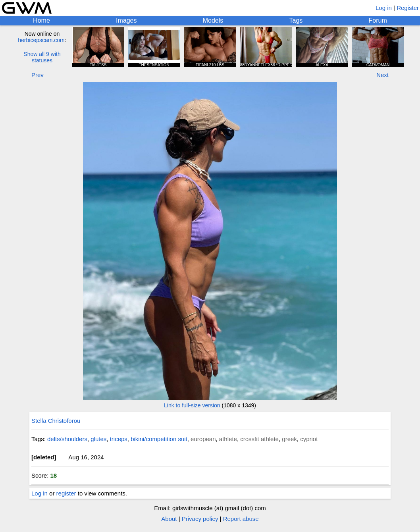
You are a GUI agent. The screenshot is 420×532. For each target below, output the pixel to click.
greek (289, 439)
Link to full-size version (192, 405)
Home (41, 20)
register (66, 493)
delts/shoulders (67, 439)
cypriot (309, 439)
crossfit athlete (259, 439)
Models (213, 20)
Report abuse (241, 519)
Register (408, 8)
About (169, 519)
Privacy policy (200, 519)
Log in (384, 8)
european (203, 439)
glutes (98, 439)
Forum (378, 20)
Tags (296, 20)
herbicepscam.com (41, 40)
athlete (228, 439)
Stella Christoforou (56, 421)
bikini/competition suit (159, 439)
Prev (38, 75)
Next (382, 75)
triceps (119, 439)
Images (126, 20)
